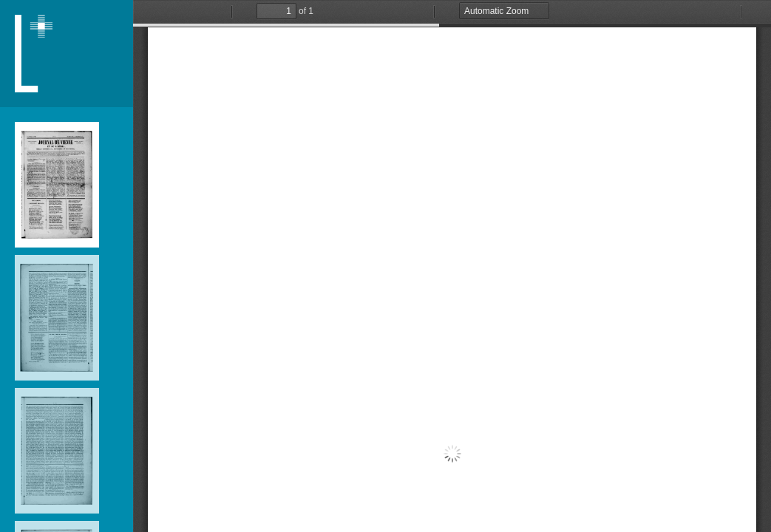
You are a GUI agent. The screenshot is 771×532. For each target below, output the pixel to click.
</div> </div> (452, 266)
